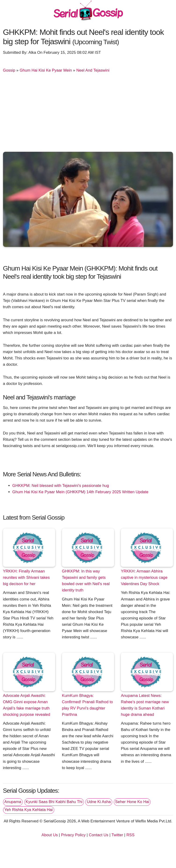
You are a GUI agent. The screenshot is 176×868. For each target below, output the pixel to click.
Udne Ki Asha (99, 802)
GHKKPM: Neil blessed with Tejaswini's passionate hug (61, 486)
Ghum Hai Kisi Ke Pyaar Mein (46, 70)
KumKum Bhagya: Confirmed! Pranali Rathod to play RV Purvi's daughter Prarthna (87, 705)
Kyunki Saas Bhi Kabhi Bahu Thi (54, 802)
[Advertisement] (88, 114)
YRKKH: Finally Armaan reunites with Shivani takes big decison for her (26, 577)
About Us (50, 835)
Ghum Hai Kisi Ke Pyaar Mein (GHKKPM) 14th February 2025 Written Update (80, 492)
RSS (131, 835)
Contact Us (99, 835)
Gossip (9, 70)
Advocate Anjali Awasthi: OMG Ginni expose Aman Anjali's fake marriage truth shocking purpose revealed (27, 705)
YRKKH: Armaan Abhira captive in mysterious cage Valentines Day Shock (144, 577)
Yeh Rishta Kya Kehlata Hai (29, 810)
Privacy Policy (73, 835)
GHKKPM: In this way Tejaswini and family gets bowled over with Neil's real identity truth (86, 581)
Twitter (117, 835)
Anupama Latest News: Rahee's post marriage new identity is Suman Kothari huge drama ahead (145, 705)
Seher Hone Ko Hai (132, 802)
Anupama (13, 802)
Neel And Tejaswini (93, 70)
